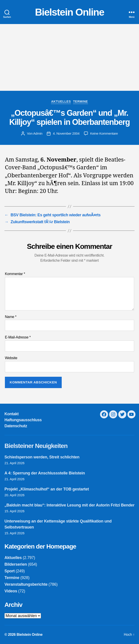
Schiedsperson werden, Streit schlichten (42, 457)
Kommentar (15, 274)
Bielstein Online (69, 12)
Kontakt (12, 414)
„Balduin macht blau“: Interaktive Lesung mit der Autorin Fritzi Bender (69, 505)
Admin (38, 133)
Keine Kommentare (104, 133)
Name (11, 317)
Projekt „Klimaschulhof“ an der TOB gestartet (47, 489)
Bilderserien (16, 564)
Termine (81, 101)
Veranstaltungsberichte (26, 584)
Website (11, 358)
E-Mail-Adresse (18, 337)
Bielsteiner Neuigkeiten (36, 446)
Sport (10, 571)
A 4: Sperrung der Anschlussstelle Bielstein (45, 473)
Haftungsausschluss (23, 420)
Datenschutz (16, 426)
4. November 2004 (66, 133)
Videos (11, 591)
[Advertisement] (69, 57)
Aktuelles (61, 101)
